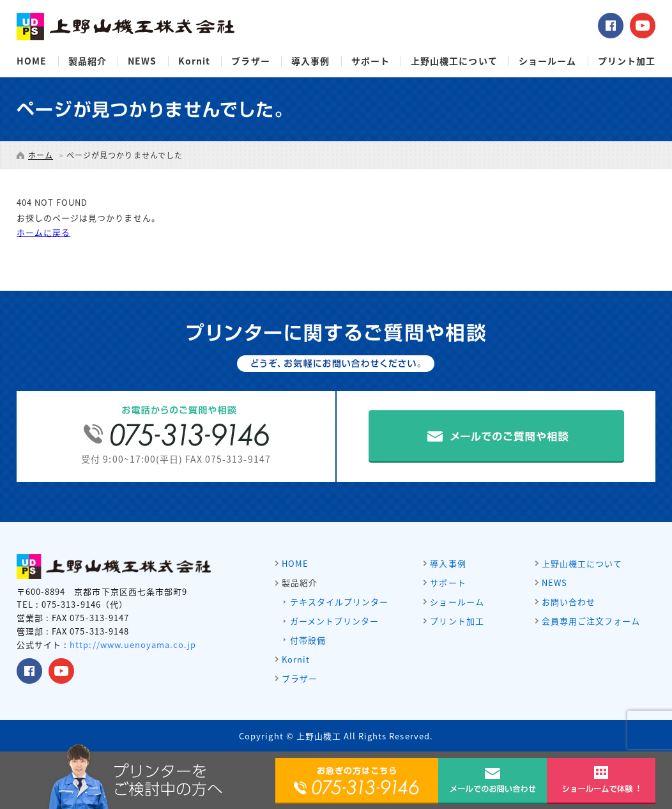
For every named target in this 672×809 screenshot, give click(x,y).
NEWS (142, 61)
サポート (370, 61)
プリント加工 (627, 61)
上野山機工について (454, 61)
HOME (32, 61)
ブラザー (250, 61)
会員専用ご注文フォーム (591, 621)
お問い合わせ (569, 602)
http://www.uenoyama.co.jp (133, 644)
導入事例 (310, 61)
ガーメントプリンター (334, 621)
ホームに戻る (43, 232)
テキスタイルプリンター (339, 602)
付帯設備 (308, 640)
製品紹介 (88, 61)
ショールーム (547, 61)
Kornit (194, 61)
